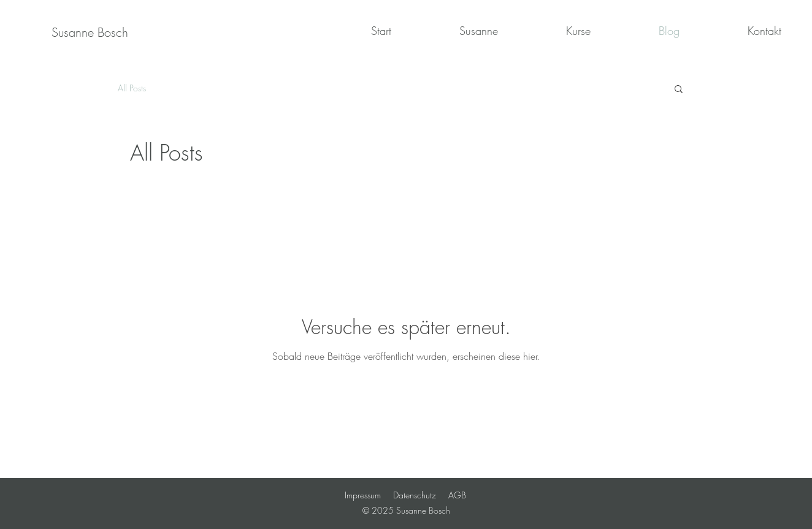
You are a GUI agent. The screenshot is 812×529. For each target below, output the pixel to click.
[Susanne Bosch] (90, 32)
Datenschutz (415, 495)
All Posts (132, 88)
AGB (457, 495)
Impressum (363, 495)
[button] (679, 90)
